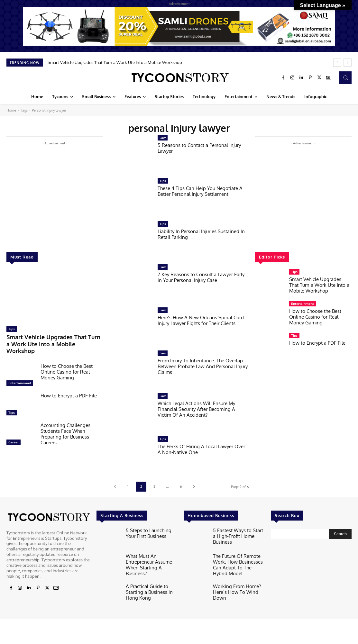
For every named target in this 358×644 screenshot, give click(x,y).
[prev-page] (115, 487)
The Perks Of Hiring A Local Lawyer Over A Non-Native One (201, 449)
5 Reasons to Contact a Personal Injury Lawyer (199, 148)
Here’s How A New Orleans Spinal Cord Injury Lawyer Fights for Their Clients (201, 320)
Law (163, 138)
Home (11, 110)
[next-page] (194, 487)
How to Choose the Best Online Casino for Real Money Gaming (67, 363)
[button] (345, 77)
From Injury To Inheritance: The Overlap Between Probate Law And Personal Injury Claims (203, 366)
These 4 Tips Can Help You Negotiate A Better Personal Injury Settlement (200, 191)
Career (14, 433)
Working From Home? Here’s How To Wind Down (239, 585)
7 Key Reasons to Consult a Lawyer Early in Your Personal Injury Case (201, 277)
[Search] (340, 534)
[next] (348, 63)
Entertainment (20, 374)
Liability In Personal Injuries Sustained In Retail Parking (201, 234)
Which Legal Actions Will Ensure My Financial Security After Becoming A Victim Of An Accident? (196, 409)
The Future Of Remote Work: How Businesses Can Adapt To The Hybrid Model (239, 563)
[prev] (337, 63)
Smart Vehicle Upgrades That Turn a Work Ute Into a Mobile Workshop (115, 62)
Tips (12, 329)
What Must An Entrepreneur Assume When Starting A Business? (151, 561)
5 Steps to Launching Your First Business (150, 532)
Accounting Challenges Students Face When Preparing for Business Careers (65, 425)
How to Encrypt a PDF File (69, 386)
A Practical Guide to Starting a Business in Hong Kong (146, 587)
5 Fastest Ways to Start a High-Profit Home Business (238, 532)
